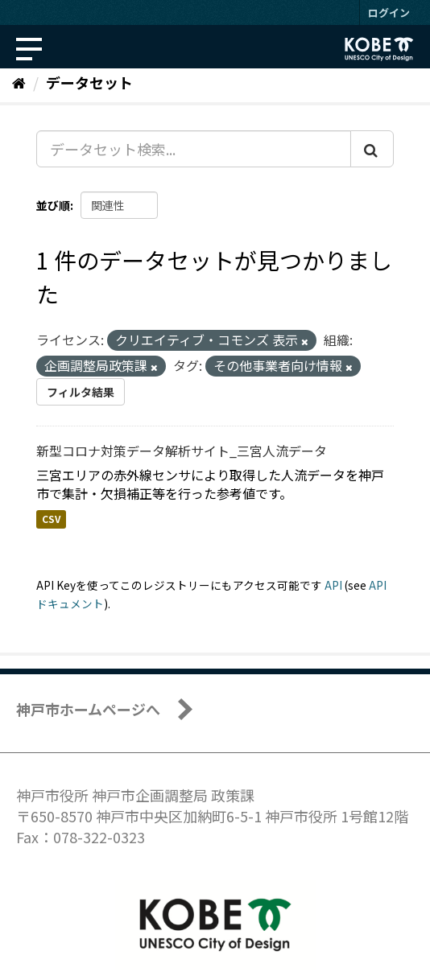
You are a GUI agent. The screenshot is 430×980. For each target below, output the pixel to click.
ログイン (389, 12)
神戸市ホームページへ (88, 709)
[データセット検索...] (194, 149)
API (333, 585)
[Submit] (372, 149)
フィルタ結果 (81, 392)
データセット (89, 82)
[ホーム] (19, 82)
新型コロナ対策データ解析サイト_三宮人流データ (182, 451)
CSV (51, 519)
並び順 (53, 205)
